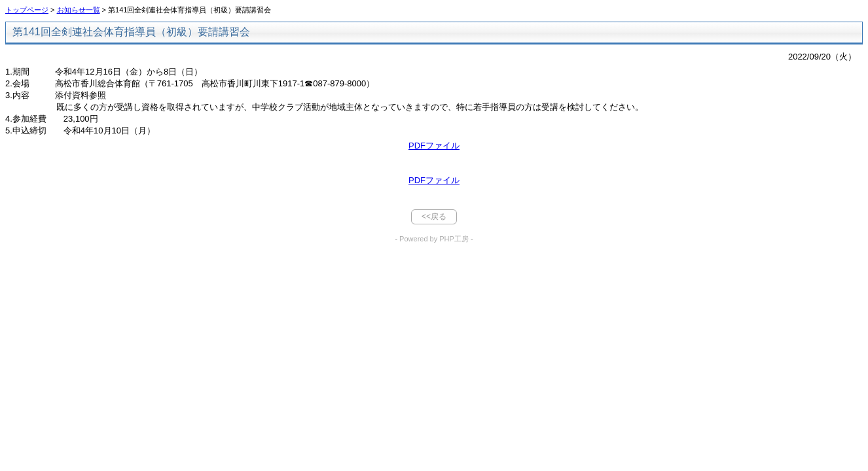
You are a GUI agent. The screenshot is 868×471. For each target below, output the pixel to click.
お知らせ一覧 (79, 10)
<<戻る (434, 217)
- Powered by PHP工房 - (434, 239)
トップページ (27, 10)
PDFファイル (434, 146)
